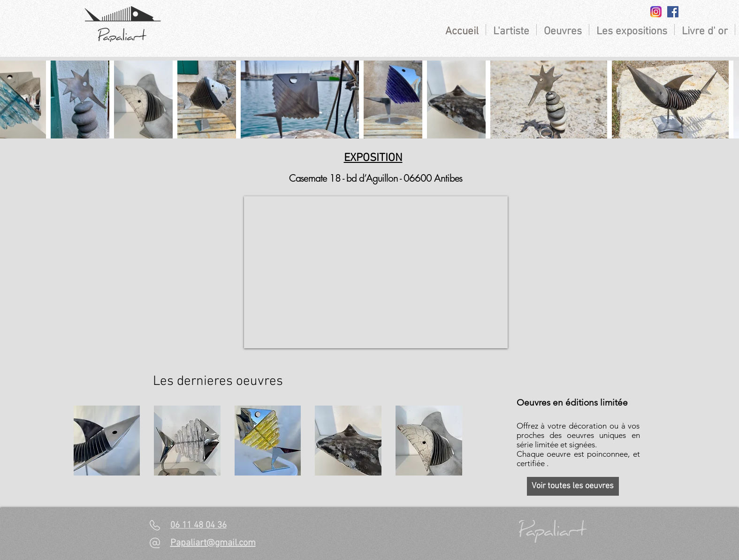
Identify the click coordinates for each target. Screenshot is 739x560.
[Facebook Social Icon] (673, 12)
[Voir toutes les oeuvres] (573, 486)
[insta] (656, 12)
